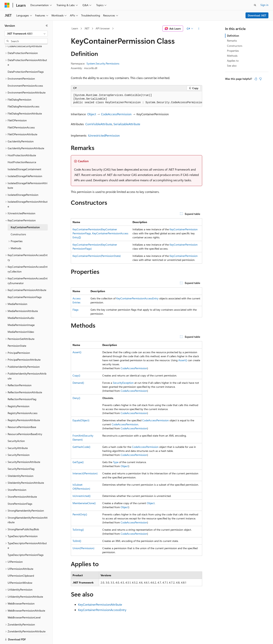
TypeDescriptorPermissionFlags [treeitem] (26, 542)
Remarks (232, 41)
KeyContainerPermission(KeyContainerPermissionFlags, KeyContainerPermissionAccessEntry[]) (100, 233)
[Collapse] (47, 26)
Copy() (76, 375)
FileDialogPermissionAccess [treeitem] (23, 93)
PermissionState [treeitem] (17, 332)
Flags (76, 310)
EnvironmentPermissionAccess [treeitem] (25, 72)
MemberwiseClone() (84, 503)
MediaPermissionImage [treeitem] (21, 312)
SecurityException (123, 383)
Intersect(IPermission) (85, 473)
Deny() (76, 398)
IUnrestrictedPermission (104, 135)
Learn (75, 28)
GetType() (78, 462)
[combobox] (26, 34)
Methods (232, 56)
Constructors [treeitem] (18, 221)
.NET (87, 28)
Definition (233, 36)
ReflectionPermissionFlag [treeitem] (22, 386)
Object (92, 114)
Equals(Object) (81, 420)
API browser (103, 28)
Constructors (235, 46)
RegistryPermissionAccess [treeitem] (23, 400)
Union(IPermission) (83, 548)
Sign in (264, 5)
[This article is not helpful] (260, 79)
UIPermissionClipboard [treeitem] (21, 562)
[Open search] (255, 5)
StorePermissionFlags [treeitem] (20, 490)
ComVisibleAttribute (99, 124)
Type (116, 462)
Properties (233, 51)
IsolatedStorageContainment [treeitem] (24, 156)
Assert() (77, 352)
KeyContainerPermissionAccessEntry (137, 298)
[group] (136, 99)
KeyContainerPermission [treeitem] (25, 214)
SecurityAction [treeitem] (16, 428)
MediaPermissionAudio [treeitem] (21, 305)
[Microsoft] (7, 5)
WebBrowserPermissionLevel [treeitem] (24, 604)
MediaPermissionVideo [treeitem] (21, 319)
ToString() (78, 530)
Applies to (233, 61)
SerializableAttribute (127, 124)
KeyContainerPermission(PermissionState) (97, 256)
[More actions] (199, 29)
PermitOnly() (80, 514)
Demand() (78, 383)
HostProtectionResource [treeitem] (22, 149)
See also (232, 66)
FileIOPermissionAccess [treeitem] (21, 114)
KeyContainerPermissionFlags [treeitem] (25, 284)
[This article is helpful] (256, 79)
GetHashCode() (81, 447)
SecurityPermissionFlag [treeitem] (21, 456)
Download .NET (257, 15)
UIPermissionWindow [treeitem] (20, 569)
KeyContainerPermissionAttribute (100, 604)
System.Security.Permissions (103, 63)
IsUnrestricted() (82, 496)
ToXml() (77, 541)
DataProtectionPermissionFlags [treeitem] (26, 58)
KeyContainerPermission (184, 229)
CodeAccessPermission (116, 114)
